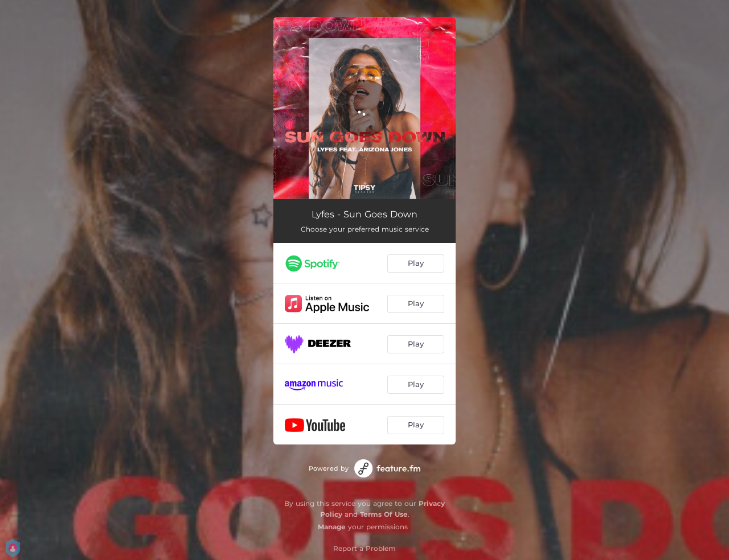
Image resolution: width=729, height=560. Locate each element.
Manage (332, 527)
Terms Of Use (384, 514)
